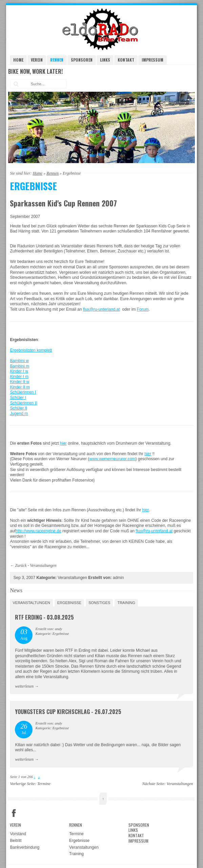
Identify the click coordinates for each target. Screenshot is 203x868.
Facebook (14, 813)
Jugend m (19, 414)
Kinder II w (19, 382)
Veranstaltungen (43, 565)
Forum (143, 309)
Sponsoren (82, 60)
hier (63, 443)
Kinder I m (19, 377)
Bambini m (19, 366)
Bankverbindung (25, 847)
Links (105, 60)
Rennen (57, 60)
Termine (44, 784)
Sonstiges (99, 603)
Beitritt (16, 841)
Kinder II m (20, 387)
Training (126, 603)
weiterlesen (24, 686)
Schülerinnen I (23, 392)
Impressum (153, 60)
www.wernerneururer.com (112, 459)
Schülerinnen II (23, 403)
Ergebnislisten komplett (31, 350)
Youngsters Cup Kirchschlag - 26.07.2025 (68, 712)
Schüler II (18, 408)
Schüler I (18, 398)
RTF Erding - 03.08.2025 (44, 617)
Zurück (21, 565)
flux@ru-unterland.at (101, 309)
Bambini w (19, 361)
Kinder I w (19, 371)
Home (18, 60)
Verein (37, 60)
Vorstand (18, 834)
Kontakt (126, 60)
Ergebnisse (69, 603)
